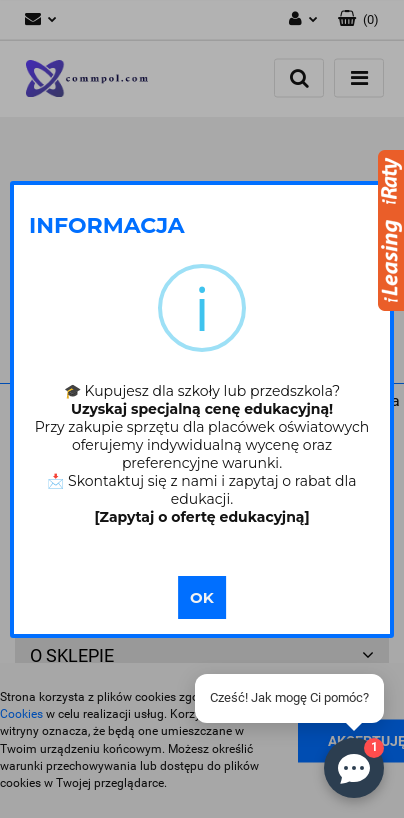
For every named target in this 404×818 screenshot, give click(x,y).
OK (202, 597)
